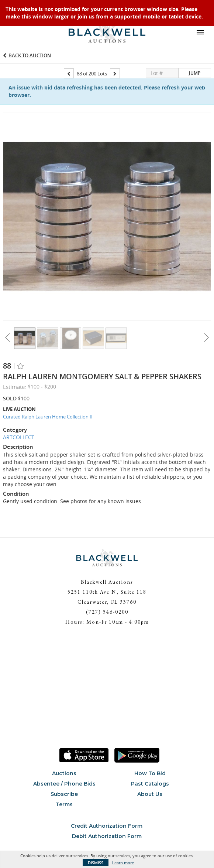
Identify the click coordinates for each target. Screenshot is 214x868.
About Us (150, 794)
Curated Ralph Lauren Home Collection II (48, 417)
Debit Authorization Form (107, 836)
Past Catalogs (150, 784)
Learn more (123, 863)
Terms (64, 804)
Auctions (64, 773)
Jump (195, 73)
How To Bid (150, 773)
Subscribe (64, 794)
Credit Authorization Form (107, 826)
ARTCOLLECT (19, 437)
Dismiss (96, 863)
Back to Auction (30, 55)
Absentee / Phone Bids (64, 784)
